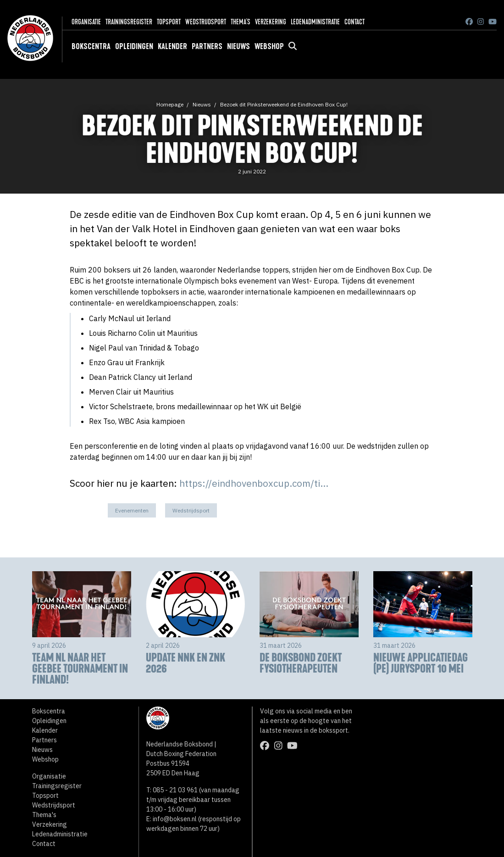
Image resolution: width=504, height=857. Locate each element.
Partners (207, 46)
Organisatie (86, 22)
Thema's (241, 22)
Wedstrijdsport (206, 22)
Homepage (170, 104)
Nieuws (238, 46)
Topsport (169, 22)
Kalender (172, 46)
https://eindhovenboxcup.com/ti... (254, 483)
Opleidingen (134, 46)
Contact (354, 22)
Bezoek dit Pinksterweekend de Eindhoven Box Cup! (284, 104)
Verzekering (271, 22)
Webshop (269, 46)
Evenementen (132, 510)
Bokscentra (91, 46)
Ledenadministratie (315, 22)
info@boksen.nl (175, 819)
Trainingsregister (129, 22)
